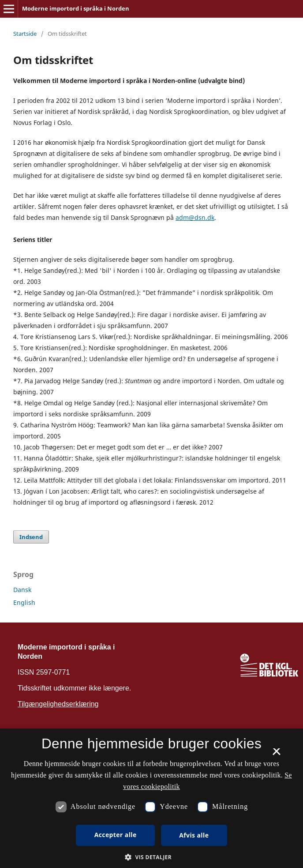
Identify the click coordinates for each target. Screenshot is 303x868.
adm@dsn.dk (195, 217)
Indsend (31, 537)
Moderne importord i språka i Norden (76, 8)
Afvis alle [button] (194, 835)
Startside (25, 34)
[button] (151, 857)
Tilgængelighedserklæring (58, 704)
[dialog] (151, 798)
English (24, 602)
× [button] (276, 755)
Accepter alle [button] (116, 835)
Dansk (22, 590)
